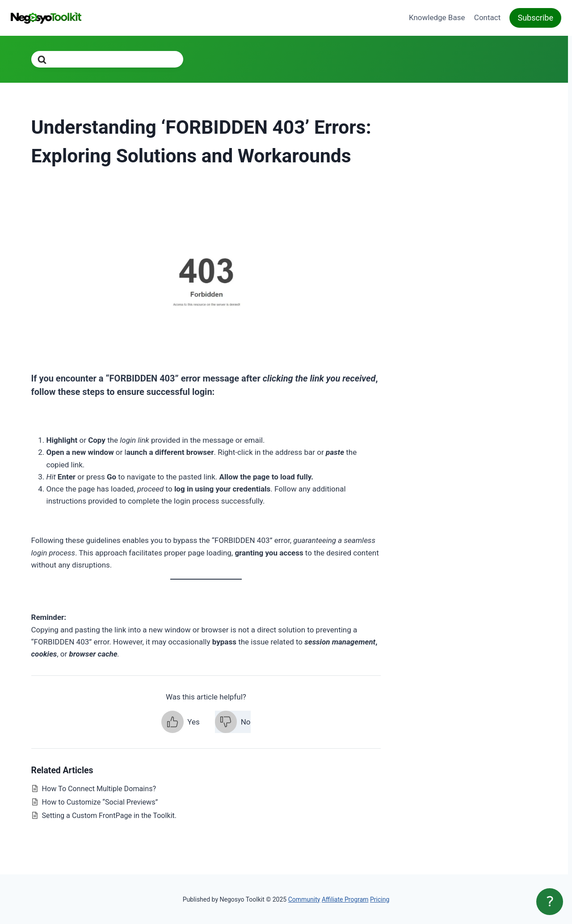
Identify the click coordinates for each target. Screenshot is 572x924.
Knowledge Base (437, 17)
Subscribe (535, 18)
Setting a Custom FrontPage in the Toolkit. (109, 816)
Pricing (380, 899)
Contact (487, 17)
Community (304, 899)
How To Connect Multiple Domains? (99, 789)
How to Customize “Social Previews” (100, 802)
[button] (180, 722)
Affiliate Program (345, 899)
